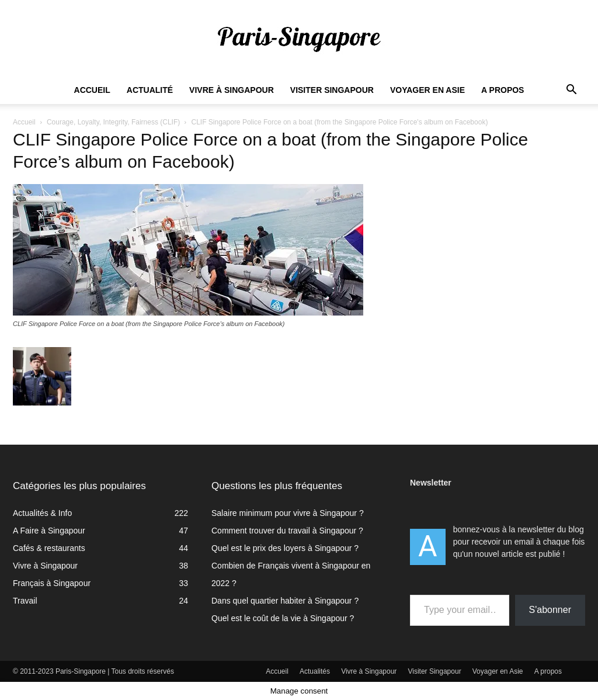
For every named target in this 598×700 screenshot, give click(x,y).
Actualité (150, 90)
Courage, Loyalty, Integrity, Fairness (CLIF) (113, 122)
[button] (571, 91)
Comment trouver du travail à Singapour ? (287, 531)
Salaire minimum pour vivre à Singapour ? (288, 513)
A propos (503, 90)
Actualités (315, 671)
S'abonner (550, 610)
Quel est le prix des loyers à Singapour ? (285, 548)
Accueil (92, 90)
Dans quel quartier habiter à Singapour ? (285, 601)
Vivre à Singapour (232, 90)
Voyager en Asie (427, 90)
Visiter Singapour (332, 90)
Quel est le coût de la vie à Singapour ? (283, 618)
